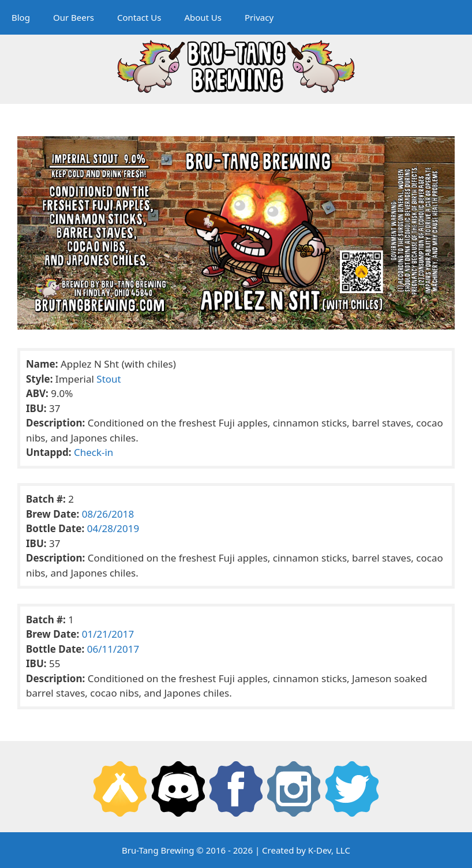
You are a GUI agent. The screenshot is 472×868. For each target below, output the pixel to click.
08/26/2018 (108, 514)
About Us (203, 17)
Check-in (93, 452)
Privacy (259, 17)
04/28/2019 (113, 528)
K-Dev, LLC (329, 850)
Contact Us (139, 17)
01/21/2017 (108, 634)
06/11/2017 (113, 649)
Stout (108, 379)
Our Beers (74, 17)
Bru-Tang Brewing (158, 850)
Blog (21, 17)
